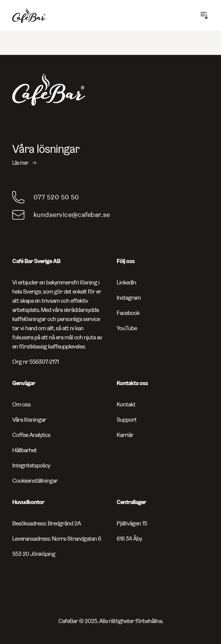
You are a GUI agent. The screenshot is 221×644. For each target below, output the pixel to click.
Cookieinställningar (35, 481)
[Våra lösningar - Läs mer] (110, 154)
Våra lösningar (29, 420)
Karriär (125, 435)
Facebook (128, 313)
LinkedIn (126, 282)
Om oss (21, 404)
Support (127, 420)
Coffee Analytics (31, 435)
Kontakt (126, 404)
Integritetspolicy (31, 465)
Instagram (129, 298)
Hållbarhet (24, 450)
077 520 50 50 (56, 197)
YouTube (127, 328)
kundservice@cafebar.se (72, 214)
